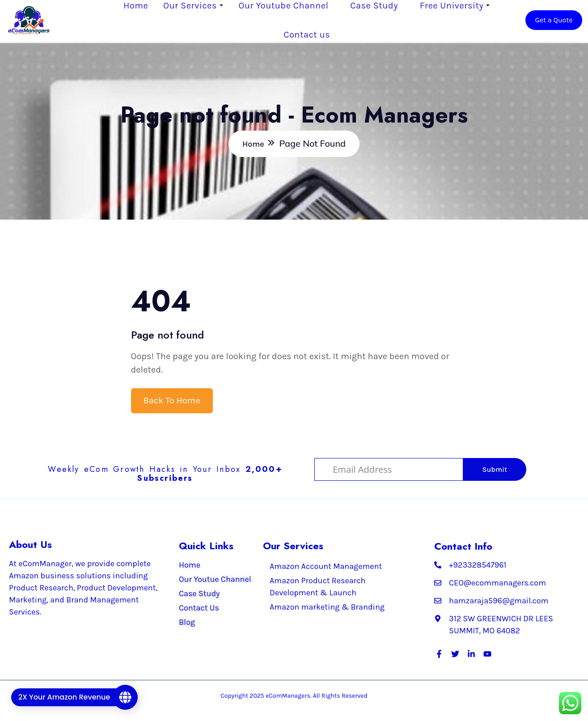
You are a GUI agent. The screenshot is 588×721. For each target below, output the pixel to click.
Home (136, 6)
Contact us (307, 35)
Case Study (374, 6)
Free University (452, 6)
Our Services (190, 6)
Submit (495, 470)
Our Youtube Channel (284, 6)
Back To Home (172, 401)
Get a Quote (553, 20)
